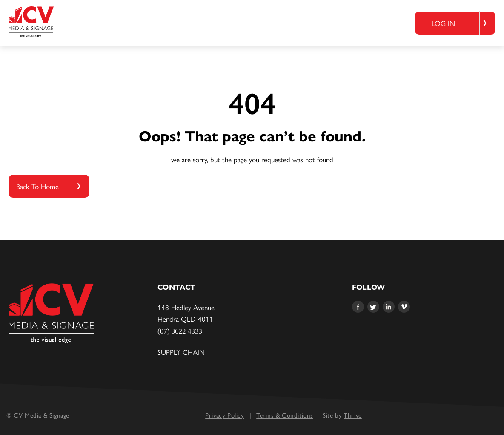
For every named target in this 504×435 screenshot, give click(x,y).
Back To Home (37, 186)
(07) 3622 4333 (180, 331)
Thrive (353, 415)
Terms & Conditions (285, 415)
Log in (443, 23)
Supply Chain (181, 352)
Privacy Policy (225, 415)
